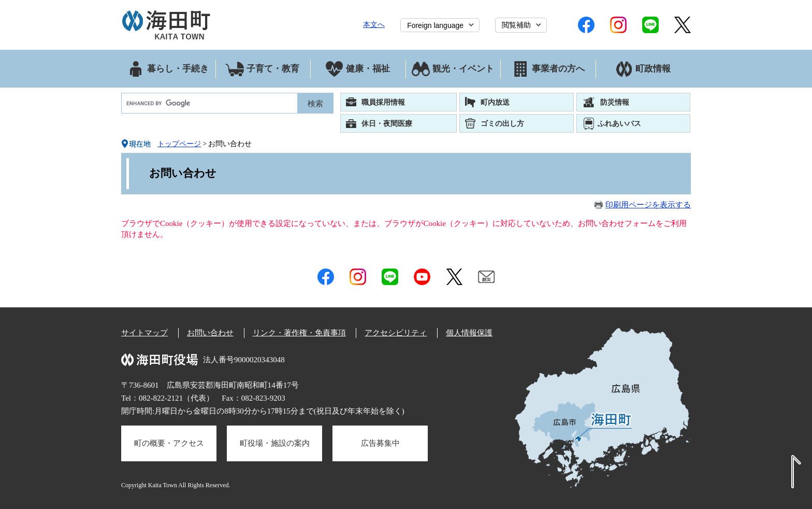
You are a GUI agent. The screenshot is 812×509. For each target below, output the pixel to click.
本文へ (374, 24)
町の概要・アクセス (169, 443)
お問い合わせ (210, 333)
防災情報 (615, 102)
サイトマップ (144, 333)
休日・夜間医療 (387, 123)
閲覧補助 (516, 25)
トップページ (179, 144)
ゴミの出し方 (502, 123)
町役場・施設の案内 (275, 443)
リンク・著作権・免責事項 (299, 333)
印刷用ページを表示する (648, 205)
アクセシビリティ (396, 333)
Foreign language (435, 25)
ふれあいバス (619, 123)
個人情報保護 (469, 333)
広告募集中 (380, 443)
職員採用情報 (383, 102)
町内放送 (495, 102)
